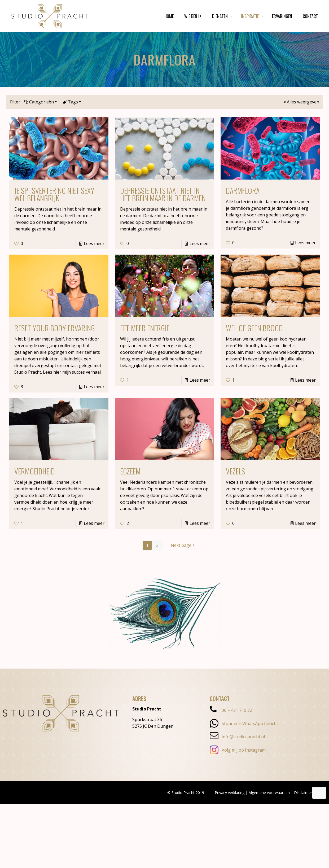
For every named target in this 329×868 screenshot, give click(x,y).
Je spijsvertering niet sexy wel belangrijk (54, 194)
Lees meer (94, 243)
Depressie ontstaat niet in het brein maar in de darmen (163, 194)
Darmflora (243, 191)
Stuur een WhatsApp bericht (244, 723)
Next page (183, 545)
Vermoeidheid (35, 471)
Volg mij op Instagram (238, 750)
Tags (73, 102)
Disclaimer (303, 793)
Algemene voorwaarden (269, 793)
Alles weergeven (301, 102)
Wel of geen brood (254, 328)
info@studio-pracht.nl (237, 737)
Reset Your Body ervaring (55, 328)
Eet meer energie (145, 328)
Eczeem (130, 471)
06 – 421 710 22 (231, 710)
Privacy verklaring (230, 793)
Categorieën (41, 102)
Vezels (235, 471)
